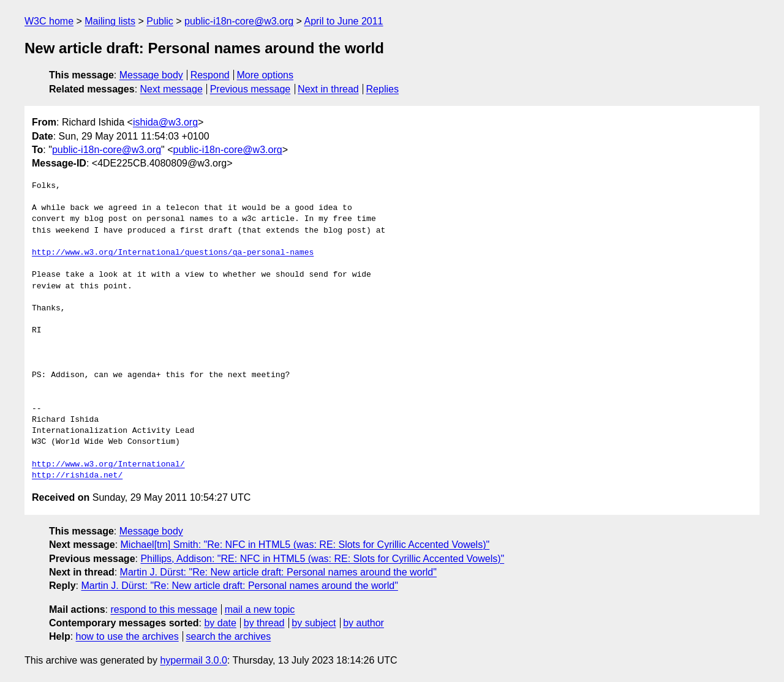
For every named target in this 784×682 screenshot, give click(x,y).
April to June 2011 (344, 21)
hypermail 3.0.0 (193, 660)
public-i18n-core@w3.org (239, 21)
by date (220, 623)
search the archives (229, 636)
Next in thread (328, 89)
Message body (151, 75)
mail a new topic (260, 609)
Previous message (251, 89)
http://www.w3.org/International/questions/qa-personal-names (173, 253)
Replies (383, 89)
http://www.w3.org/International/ (108, 465)
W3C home (49, 21)
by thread (264, 623)
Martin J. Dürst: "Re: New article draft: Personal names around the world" (278, 572)
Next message (171, 89)
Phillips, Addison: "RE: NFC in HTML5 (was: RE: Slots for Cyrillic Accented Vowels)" (322, 559)
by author (364, 623)
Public (160, 21)
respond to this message (164, 609)
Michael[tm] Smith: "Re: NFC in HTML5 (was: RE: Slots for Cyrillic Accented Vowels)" (305, 545)
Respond (210, 75)
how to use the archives (127, 636)
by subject (314, 623)
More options (266, 75)
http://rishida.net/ (77, 476)
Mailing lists (110, 21)
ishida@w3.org (165, 122)
